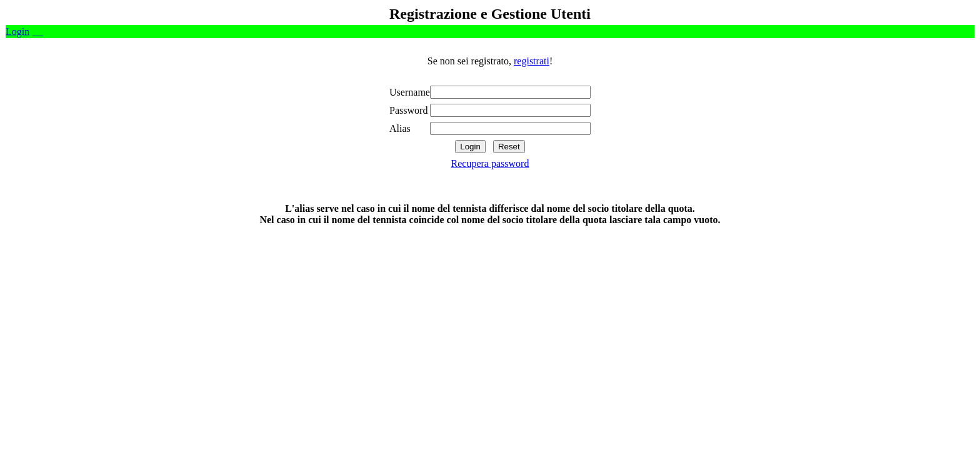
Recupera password (490, 163)
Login (17, 32)
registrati (532, 61)
